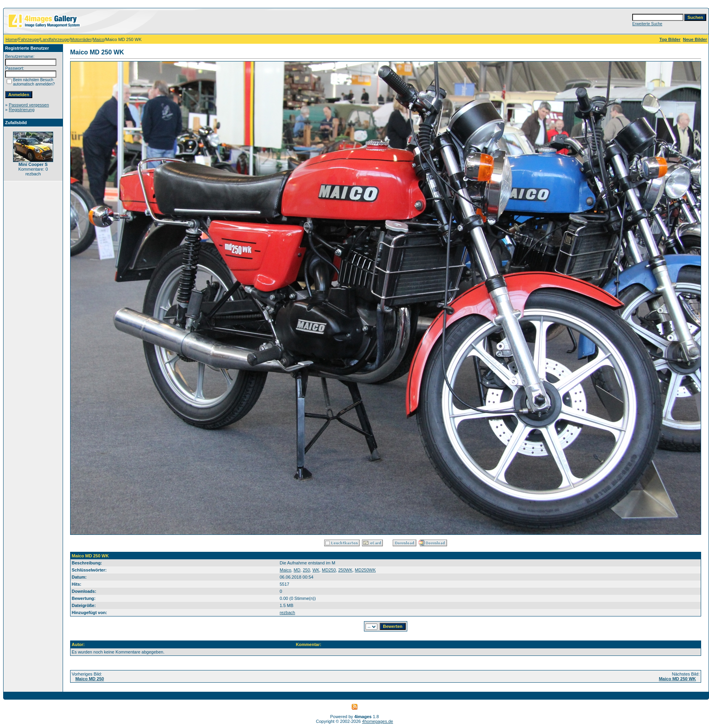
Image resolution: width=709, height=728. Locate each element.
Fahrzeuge (29, 39)
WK (316, 570)
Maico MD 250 (90, 679)
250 (306, 570)
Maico (98, 39)
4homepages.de (378, 721)
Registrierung (21, 110)
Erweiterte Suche (647, 24)
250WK (345, 570)
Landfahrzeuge (55, 39)
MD (297, 570)
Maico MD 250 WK (677, 679)
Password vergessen (29, 105)
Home (11, 39)
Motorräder (81, 39)
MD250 (329, 570)
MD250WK (365, 570)
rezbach (287, 613)
